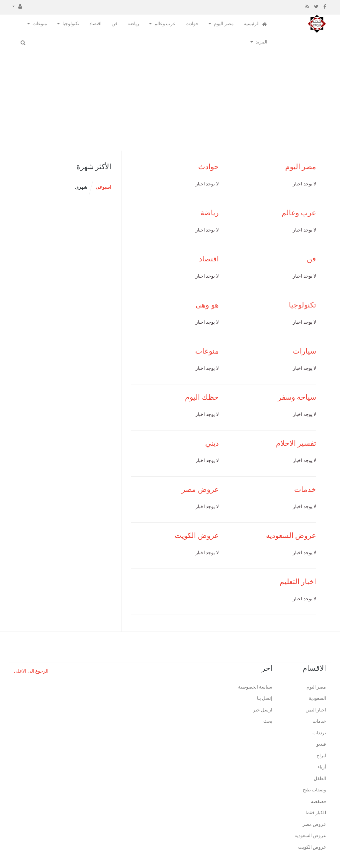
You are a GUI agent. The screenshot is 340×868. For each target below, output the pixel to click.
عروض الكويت (197, 535)
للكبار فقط (316, 813)
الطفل (320, 779)
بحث (268, 721)
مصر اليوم (224, 24)
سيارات (304, 351)
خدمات (305, 489)
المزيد (261, 42)
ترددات (319, 733)
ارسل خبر (263, 710)
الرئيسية (256, 24)
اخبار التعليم (298, 582)
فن (115, 24)
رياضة (133, 24)
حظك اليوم (202, 397)
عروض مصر (200, 489)
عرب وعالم (165, 24)
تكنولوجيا (71, 24)
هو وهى (207, 305)
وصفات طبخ (315, 790)
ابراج (321, 756)
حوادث (192, 24)
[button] (17, 6)
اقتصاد (95, 24)
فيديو (321, 744)
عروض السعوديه (291, 535)
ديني (212, 443)
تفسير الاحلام (296, 443)
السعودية (317, 698)
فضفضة (318, 801)
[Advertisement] (170, 101)
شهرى (81, 187)
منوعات (40, 24)
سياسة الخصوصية (255, 687)
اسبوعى (103, 187)
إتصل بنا (265, 698)
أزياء (322, 767)
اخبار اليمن (316, 710)
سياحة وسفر (297, 397)
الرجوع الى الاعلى (31, 671)
